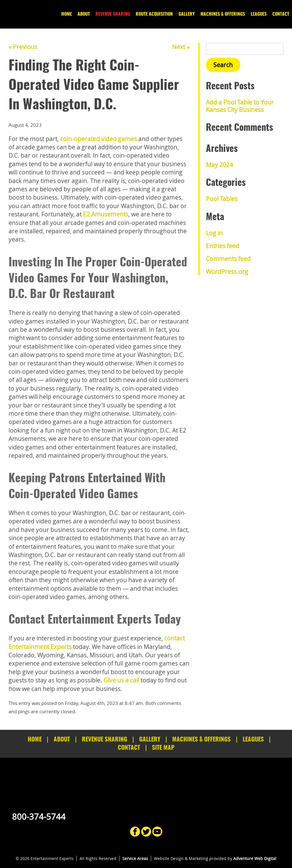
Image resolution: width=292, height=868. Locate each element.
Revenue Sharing (113, 14)
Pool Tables (222, 199)
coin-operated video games (99, 139)
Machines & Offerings (223, 14)
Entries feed (223, 246)
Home (67, 14)
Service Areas (135, 858)
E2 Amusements (106, 214)
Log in (214, 233)
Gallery (187, 14)
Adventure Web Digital (255, 858)
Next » (181, 47)
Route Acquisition (154, 14)
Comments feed (228, 259)
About (84, 14)
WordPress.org (227, 272)
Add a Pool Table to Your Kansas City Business (240, 106)
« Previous (23, 47)
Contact (281, 14)
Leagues (259, 14)
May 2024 (219, 165)
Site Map (163, 748)
